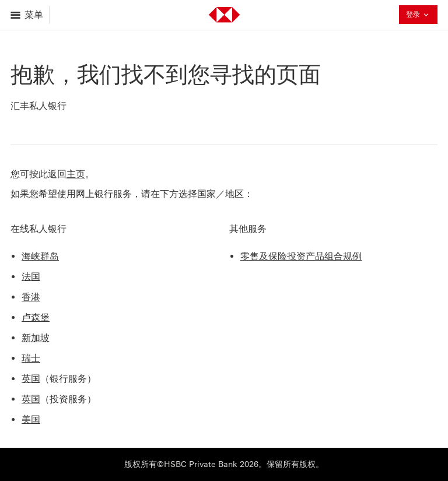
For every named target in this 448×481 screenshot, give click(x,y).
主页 (76, 174)
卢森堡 (36, 317)
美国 (31, 419)
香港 (31, 297)
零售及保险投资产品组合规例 (301, 256)
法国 (31, 277)
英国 (31, 379)
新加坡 (36, 338)
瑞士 (31, 358)
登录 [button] (418, 16)
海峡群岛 (40, 256)
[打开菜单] (28, 15)
